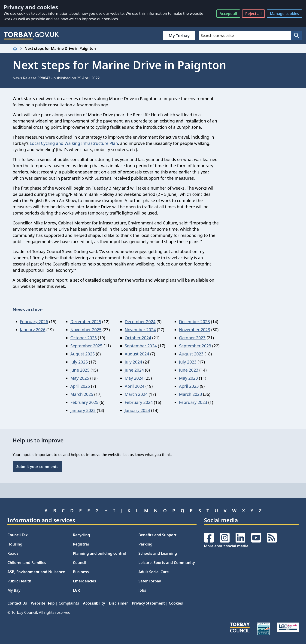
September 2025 (86, 346)
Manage (285, 14)
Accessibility (94, 603)
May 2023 (188, 378)
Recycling (82, 535)
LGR (76, 590)
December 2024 (140, 322)
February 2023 (193, 402)
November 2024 (140, 330)
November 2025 (86, 330)
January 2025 (83, 410)
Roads (13, 553)
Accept (228, 14)
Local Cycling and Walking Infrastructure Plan (74, 143)
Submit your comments (37, 467)
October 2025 (84, 338)
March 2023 (190, 394)
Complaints (69, 603)
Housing (15, 544)
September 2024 (141, 346)
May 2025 (80, 378)
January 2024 (137, 410)
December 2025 (86, 322)
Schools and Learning (158, 553)
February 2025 (85, 402)
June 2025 (80, 370)
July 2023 (188, 362)
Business (81, 572)
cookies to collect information (43, 13)
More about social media (226, 546)
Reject (253, 14)
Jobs (142, 590)
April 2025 (80, 386)
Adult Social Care (154, 572)
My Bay (14, 590)
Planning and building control (100, 553)
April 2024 (135, 386)
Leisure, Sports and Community (167, 563)
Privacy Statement (148, 603)
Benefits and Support (158, 535)
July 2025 (79, 362)
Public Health (19, 581)
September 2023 (195, 346)
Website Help (43, 603)
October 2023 (192, 338)
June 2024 (134, 370)
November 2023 (195, 330)
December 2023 (194, 322)
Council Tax (18, 535)
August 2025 (83, 354)
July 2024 (133, 362)
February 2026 (34, 322)
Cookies (176, 603)
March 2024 (136, 394)
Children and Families (27, 563)
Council (80, 563)
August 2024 (137, 354)
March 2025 (82, 394)
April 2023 (189, 386)
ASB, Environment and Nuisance (36, 572)
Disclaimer (118, 603)
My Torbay (179, 36)
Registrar (81, 544)
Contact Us (17, 603)
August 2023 (191, 354)
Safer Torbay (150, 581)
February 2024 (139, 402)
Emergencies (85, 581)
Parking (145, 544)
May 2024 (134, 378)
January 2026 (33, 330)
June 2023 (189, 370)
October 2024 (138, 338)
